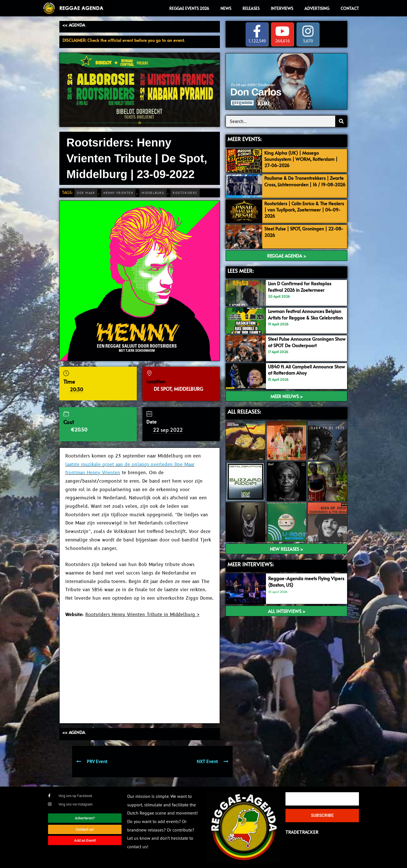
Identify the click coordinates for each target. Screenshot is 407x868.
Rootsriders (185, 193)
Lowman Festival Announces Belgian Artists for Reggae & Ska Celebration (303, 317)
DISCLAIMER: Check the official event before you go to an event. (124, 40)
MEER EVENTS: (244, 139)
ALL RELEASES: (244, 411)
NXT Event (213, 761)
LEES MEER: (241, 271)
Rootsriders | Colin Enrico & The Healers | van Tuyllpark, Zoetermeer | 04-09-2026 (305, 210)
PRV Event (92, 761)
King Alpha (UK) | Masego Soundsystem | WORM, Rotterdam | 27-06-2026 (303, 159)
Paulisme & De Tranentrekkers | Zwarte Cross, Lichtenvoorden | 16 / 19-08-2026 (302, 184)
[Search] (341, 122)
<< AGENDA (74, 25)
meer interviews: (251, 564)
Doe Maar (86, 193)
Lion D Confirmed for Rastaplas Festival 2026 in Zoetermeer (302, 287)
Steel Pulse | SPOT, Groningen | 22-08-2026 (303, 232)
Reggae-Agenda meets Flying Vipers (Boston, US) (300, 582)
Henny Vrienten (118, 193)
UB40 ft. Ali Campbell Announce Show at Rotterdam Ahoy (303, 370)
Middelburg (153, 193)
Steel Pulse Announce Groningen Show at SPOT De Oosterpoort (303, 342)
